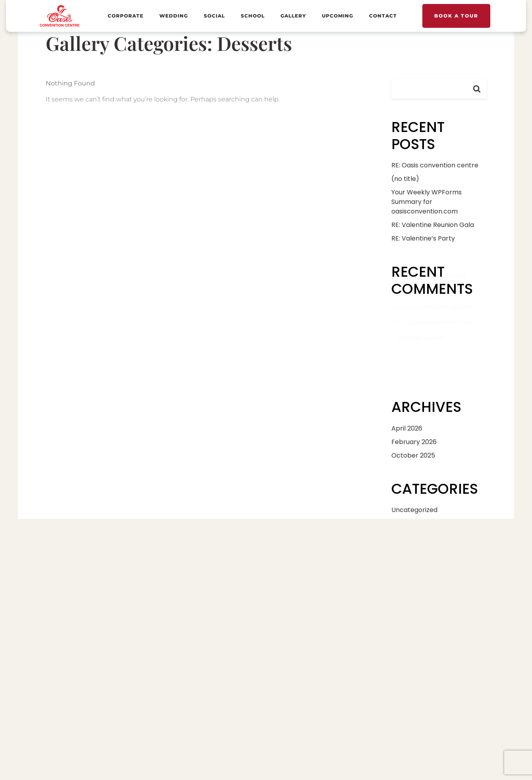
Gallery (293, 16)
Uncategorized (414, 510)
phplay (402, 295)
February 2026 (414, 442)
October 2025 (413, 455)
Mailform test (446, 295)
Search (477, 89)
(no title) (405, 179)
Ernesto (404, 310)
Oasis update (453, 325)
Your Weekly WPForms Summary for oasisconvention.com (427, 202)
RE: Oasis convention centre (435, 165)
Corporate (126, 16)
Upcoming (338, 16)
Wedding (174, 16)
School (253, 16)
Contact (383, 16)
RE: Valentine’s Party (423, 238)
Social (214, 16)
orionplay (406, 325)
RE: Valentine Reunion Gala (433, 225)
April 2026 (407, 428)
